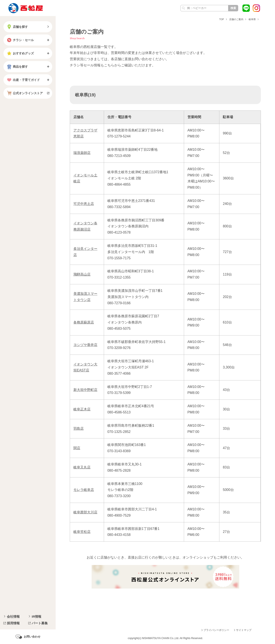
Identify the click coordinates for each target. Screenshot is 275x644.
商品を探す (17, 67)
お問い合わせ (32, 637)
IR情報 (36, 616)
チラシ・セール (20, 40)
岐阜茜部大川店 (85, 512)
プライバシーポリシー (216, 630)
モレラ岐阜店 (84, 490)
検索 (233, 8)
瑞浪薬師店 (82, 153)
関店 (77, 448)
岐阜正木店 (82, 409)
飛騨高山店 (82, 274)
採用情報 (13, 623)
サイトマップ (244, 630)
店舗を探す (17, 27)
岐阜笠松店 (82, 532)
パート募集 (40, 623)
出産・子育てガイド (23, 80)
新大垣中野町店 (85, 390)
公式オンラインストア (24, 93)
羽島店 (79, 429)
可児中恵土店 (84, 204)
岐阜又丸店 (82, 467)
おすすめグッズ (20, 53)
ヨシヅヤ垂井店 (85, 345)
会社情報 (13, 616)
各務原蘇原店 (84, 322)
